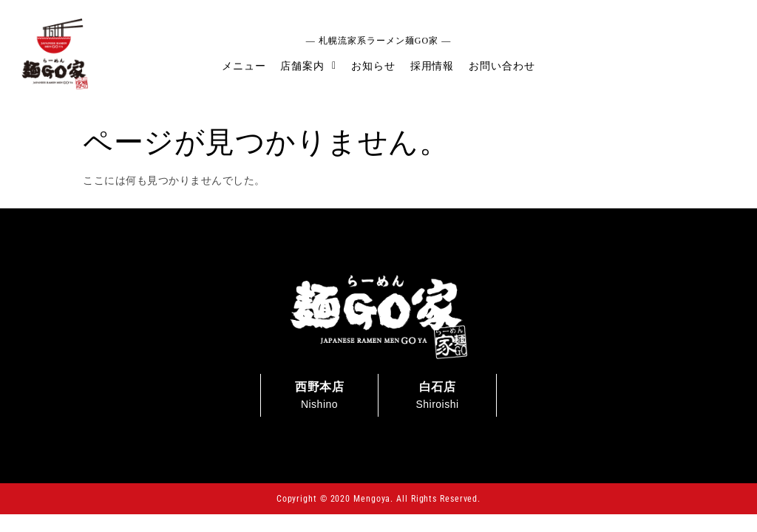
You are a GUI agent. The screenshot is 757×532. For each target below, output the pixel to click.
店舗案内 (308, 66)
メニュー (244, 66)
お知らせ (373, 66)
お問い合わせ (502, 66)
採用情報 (432, 66)
